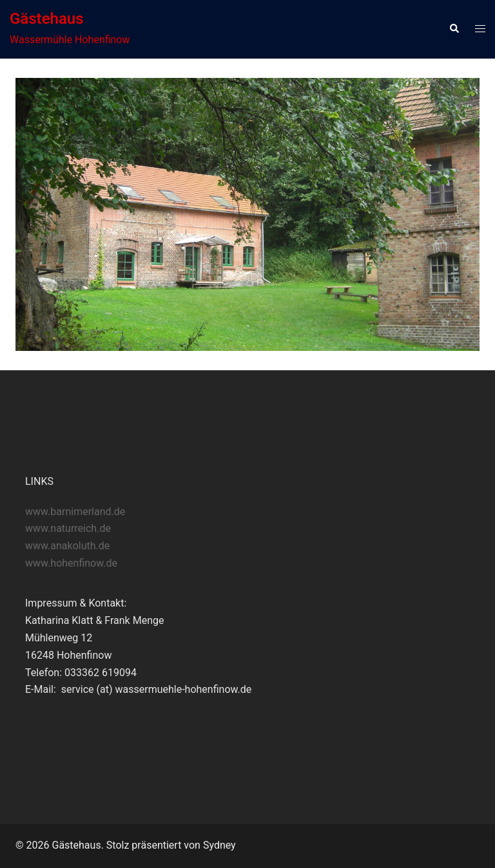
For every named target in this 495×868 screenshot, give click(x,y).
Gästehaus (47, 19)
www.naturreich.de (68, 528)
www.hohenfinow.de (71, 563)
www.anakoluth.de (67, 546)
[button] (454, 29)
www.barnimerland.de (75, 512)
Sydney (219, 845)
